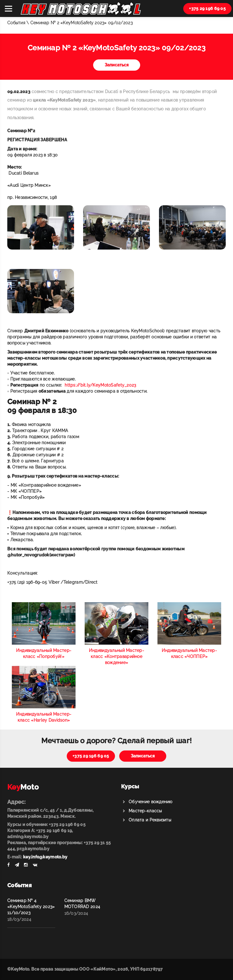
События (16, 23)
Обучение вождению (151, 802)
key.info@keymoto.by (45, 857)
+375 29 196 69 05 (207, 8)
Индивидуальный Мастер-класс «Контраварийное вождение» (116, 656)
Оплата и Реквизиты (150, 820)
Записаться (117, 65)
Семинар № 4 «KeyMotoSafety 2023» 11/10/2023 (31, 907)
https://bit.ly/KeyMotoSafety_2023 (100, 385)
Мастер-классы (145, 811)
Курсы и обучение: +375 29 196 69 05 (46, 824)
